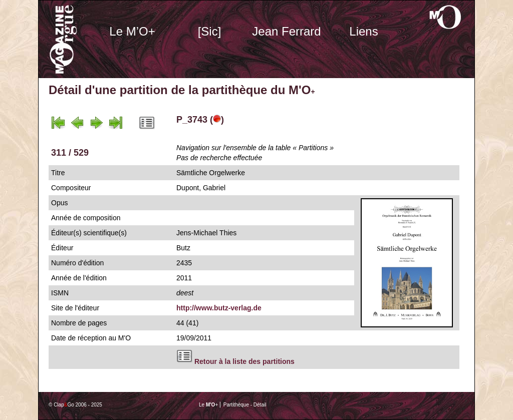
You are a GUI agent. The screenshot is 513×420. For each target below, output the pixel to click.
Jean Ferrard (286, 31)
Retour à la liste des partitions (244, 361)
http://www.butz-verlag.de (219, 308)
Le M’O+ (132, 31)
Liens (363, 31)
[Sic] (210, 31)
